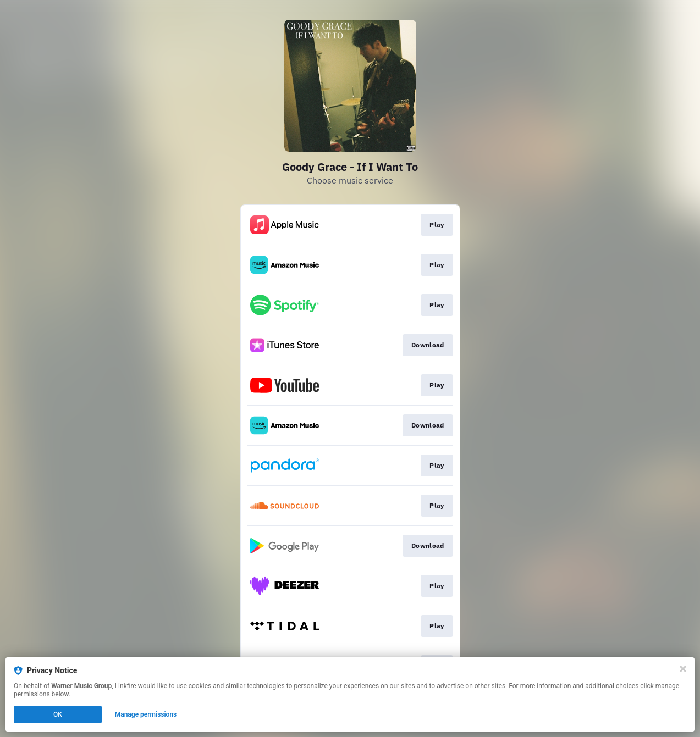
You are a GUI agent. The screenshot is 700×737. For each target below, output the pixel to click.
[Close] (683, 669)
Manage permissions (146, 714)
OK (58, 714)
